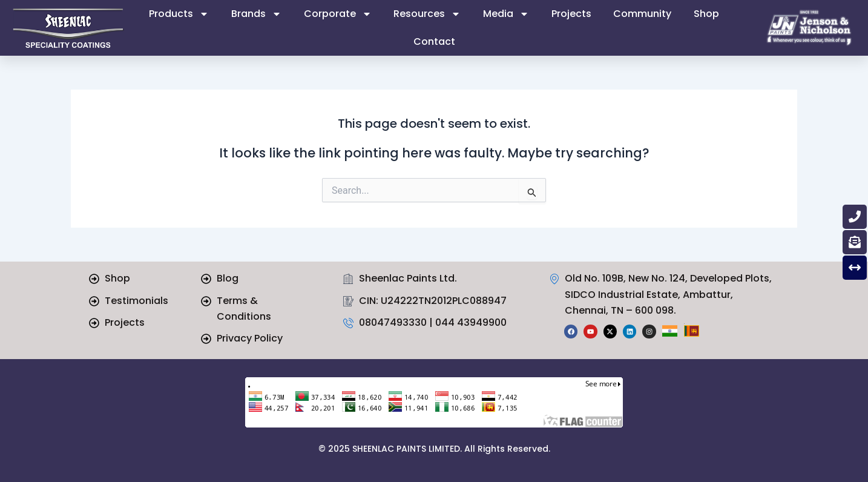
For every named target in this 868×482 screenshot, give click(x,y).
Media (506, 14)
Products (179, 14)
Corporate (338, 14)
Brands (256, 14)
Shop (706, 14)
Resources (427, 14)
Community (642, 14)
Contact (434, 41)
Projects (571, 14)
